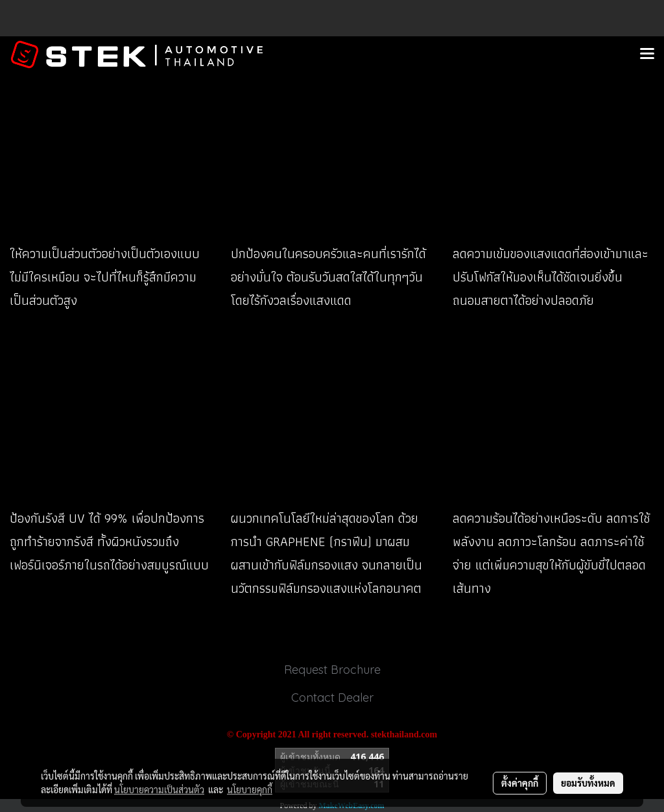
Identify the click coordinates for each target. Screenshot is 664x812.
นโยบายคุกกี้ (250, 789)
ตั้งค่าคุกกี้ (520, 783)
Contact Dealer (332, 698)
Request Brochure (332, 670)
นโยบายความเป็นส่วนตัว (159, 789)
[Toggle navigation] (647, 54)
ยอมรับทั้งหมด (588, 783)
